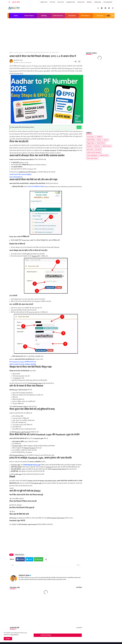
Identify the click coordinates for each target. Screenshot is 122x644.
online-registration (92, 155)
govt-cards (90, 149)
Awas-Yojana (91, 137)
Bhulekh (89, 2)
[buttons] (98, 8)
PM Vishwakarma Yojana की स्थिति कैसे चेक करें (23, 362)
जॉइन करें (79, 127)
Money (99, 140)
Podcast (106, 140)
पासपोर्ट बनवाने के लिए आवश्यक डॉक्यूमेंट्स (20, 175)
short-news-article (92, 158)
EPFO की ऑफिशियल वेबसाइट (37, 187)
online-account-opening (94, 152)
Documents (72, 16)
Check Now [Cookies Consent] (14, 635)
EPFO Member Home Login (32, 465)
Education (100, 16)
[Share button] (46, 559)
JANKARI (99, 137)
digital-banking (107, 146)
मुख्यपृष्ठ (11, 53)
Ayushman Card (71, 2)
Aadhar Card (44, 2)
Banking (44, 16)
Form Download (108, 2)
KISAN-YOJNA (91, 140)
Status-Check (101, 143)
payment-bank (104, 155)
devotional (97, 146)
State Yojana (85, 16)
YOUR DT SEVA (24, 575)
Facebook (21, 559)
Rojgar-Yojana (91, 143)
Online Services (58, 16)
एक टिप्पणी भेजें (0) (46, 635)
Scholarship (98, 2)
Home (16, 16)
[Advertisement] (61, 33)
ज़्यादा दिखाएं (79, 587)
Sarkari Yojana (29, 16)
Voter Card (61, 2)
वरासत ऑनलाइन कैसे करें (16, 177)
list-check (98, 149)
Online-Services (19, 53)
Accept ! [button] (8, 639)
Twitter (30, 559)
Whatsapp (39, 559)
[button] (108, 16)
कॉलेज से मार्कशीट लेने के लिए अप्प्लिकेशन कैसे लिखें (23, 364)
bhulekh (89, 146)
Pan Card (52, 2)
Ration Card (81, 2)
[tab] (16, 16)
